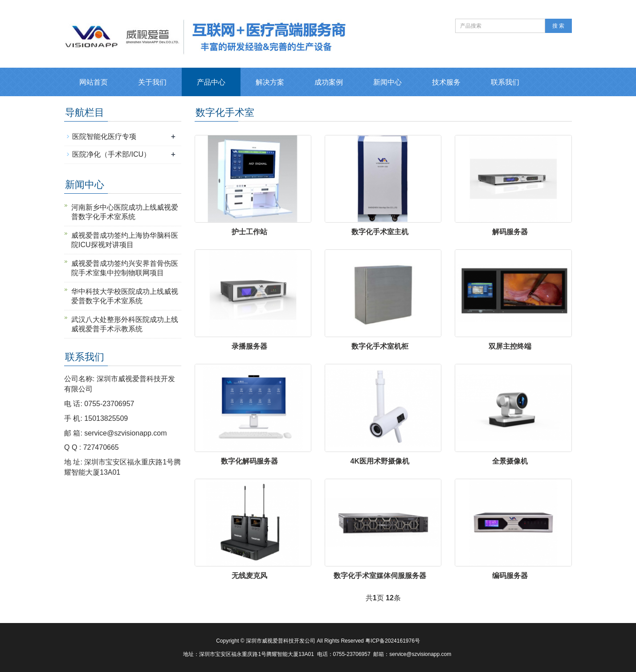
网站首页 (94, 82)
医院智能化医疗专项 (104, 136)
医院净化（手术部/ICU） (111, 154)
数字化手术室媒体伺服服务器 (380, 576)
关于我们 (152, 82)
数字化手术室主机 (380, 232)
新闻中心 (387, 82)
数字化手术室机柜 (380, 346)
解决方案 (270, 82)
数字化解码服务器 (249, 461)
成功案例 (329, 82)
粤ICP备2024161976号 (393, 641)
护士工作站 (249, 232)
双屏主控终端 (510, 346)
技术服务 (446, 82)
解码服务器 (510, 232)
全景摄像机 (510, 461)
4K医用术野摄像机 (380, 461)
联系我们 (505, 82)
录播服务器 (249, 346)
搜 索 (558, 26)
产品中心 (211, 82)
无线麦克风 (249, 576)
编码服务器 (510, 576)
